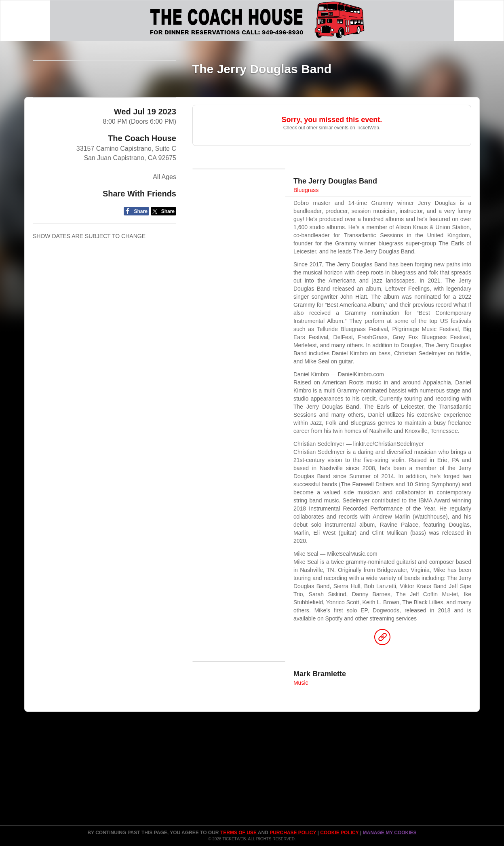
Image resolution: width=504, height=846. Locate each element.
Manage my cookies (389, 833)
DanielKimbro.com (361, 374)
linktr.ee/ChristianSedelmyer (388, 444)
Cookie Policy (340, 833)
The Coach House (142, 196)
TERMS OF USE (239, 833)
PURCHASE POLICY (293, 833)
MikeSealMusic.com (352, 554)
